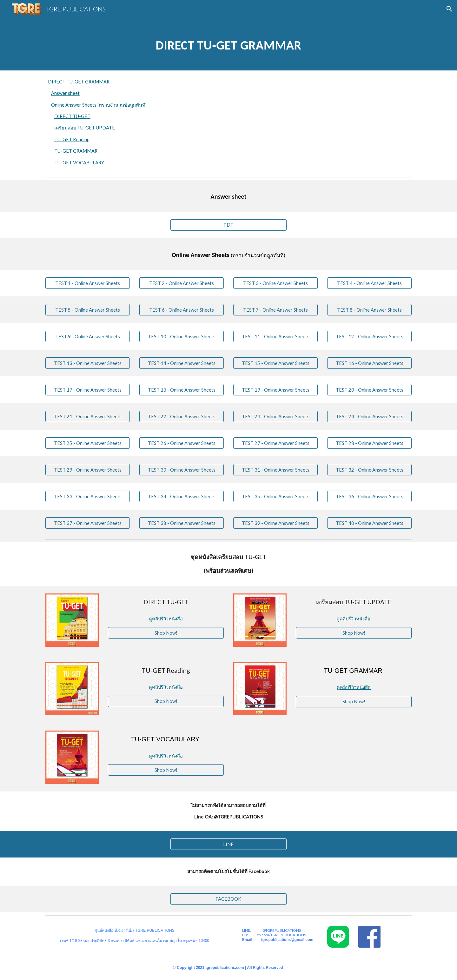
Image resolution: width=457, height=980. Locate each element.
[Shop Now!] (166, 633)
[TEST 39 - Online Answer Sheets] (275, 523)
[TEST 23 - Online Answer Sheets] (275, 416)
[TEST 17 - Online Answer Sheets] (88, 390)
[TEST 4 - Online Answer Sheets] (369, 283)
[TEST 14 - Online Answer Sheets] (182, 363)
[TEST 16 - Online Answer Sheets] (369, 363)
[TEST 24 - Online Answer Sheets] (369, 416)
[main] (228, 44)
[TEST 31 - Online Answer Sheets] (275, 470)
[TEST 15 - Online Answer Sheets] (275, 363)
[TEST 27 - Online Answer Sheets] (275, 443)
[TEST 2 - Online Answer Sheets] (182, 283)
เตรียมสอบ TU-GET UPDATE (85, 128)
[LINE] (228, 844)
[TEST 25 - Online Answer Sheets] (88, 443)
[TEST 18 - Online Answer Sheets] (182, 390)
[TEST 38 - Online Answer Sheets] (182, 523)
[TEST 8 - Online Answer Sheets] (369, 310)
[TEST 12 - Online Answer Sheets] (369, 336)
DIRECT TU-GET (72, 116)
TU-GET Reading (72, 139)
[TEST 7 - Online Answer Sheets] (275, 310)
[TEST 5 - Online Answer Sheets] (88, 310)
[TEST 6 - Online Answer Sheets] (182, 310)
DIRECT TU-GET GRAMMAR (79, 82)
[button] (449, 9)
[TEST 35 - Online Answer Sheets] (275, 496)
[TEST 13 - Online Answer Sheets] (88, 363)
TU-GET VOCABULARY (79, 163)
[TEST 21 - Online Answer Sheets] (88, 416)
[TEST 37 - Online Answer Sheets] (88, 523)
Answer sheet (65, 93)
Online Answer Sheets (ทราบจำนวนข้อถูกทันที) (99, 105)
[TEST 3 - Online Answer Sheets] (275, 283)
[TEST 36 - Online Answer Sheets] (369, 496)
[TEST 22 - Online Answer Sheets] (182, 416)
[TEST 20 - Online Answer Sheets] (369, 390)
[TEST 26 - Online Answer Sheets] (182, 443)
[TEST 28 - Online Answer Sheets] (369, 443)
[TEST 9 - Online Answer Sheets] (88, 336)
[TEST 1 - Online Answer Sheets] (88, 283)
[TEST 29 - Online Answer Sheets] (88, 470)
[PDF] (228, 225)
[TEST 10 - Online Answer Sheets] (182, 336)
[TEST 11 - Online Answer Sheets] (275, 336)
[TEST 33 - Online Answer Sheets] (88, 496)
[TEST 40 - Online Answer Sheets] (369, 523)
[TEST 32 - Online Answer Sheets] (369, 470)
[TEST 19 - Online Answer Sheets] (275, 390)
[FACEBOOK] (228, 899)
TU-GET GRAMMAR (76, 151)
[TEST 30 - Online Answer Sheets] (182, 470)
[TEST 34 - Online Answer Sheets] (182, 496)
